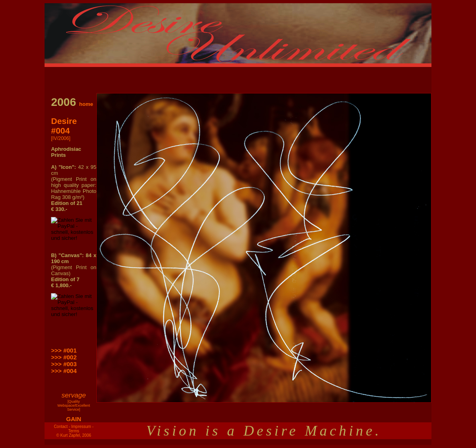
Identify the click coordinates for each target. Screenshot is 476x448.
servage (73, 395)
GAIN (74, 419)
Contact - (62, 427)
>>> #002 (64, 357)
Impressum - (83, 427)
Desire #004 (64, 126)
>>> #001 (64, 350)
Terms (74, 431)
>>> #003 (64, 364)
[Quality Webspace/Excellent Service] (74, 405)
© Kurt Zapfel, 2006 (74, 435)
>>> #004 (64, 371)
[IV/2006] (61, 138)
